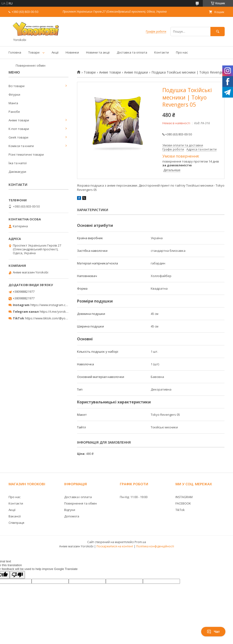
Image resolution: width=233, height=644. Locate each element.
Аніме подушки (136, 72)
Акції (55, 52)
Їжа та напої (18, 163)
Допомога (72, 516)
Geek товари (18, 137)
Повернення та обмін (80, 503)
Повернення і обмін (31, 65)
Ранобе (14, 112)
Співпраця (16, 523)
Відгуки (70, 510)
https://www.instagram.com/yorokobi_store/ (62, 305)
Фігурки (14, 94)
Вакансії (15, 516)
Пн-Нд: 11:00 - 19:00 (134, 497)
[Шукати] (218, 32)
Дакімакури (17, 172)
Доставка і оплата (78, 497)
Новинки (72, 52)
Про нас (182, 52)
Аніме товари (110, 72)
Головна (15, 52)
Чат (213, 632)
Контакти (162, 52)
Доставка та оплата (132, 52)
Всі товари (17, 86)
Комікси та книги (21, 146)
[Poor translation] (17, 575)
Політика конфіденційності (155, 546)
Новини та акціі (98, 52)
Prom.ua (140, 542)
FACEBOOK (183, 503)
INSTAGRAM (184, 497)
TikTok (180, 510)
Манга (13, 103)
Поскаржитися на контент (115, 546)
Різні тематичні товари (26, 154)
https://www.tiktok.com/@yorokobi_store (54, 318)
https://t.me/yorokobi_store (60, 312)
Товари (34, 52)
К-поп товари (19, 129)
